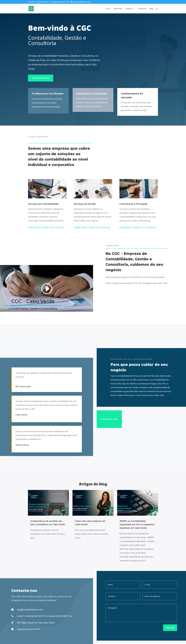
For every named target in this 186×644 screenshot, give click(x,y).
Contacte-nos (41, 78)
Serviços (129, 9)
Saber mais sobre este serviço (46, 227)
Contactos (142, 9)
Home (108, 9)
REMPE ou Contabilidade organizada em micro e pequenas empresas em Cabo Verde (137, 524)
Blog (151, 9)
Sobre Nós (118, 9)
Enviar (170, 628)
